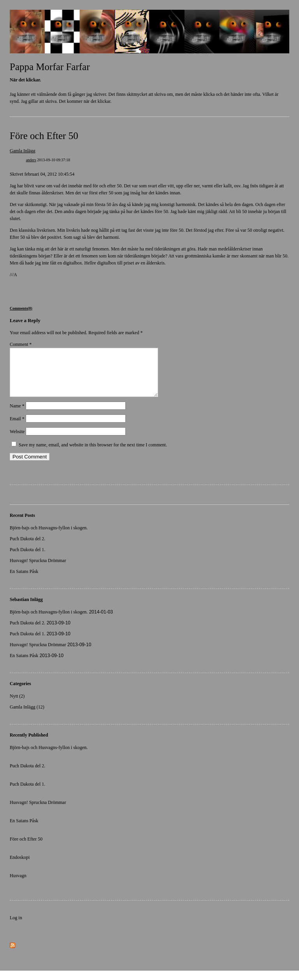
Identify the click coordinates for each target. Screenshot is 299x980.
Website (17, 441)
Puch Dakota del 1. (27, 559)
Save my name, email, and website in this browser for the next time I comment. (93, 454)
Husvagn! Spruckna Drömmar (38, 570)
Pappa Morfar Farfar (50, 67)
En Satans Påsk (24, 581)
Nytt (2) (17, 705)
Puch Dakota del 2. (27, 548)
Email (17, 428)
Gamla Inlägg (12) (27, 716)
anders (31, 160)
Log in (16, 927)
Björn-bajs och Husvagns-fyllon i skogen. (49, 537)
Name (17, 415)
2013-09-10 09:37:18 (54, 160)
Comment (21, 344)
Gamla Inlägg (23, 151)
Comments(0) (21, 308)
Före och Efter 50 (44, 136)
